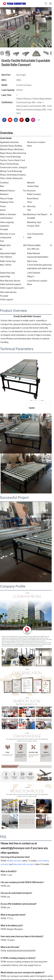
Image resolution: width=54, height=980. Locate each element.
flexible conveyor (14, 861)
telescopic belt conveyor (24, 864)
